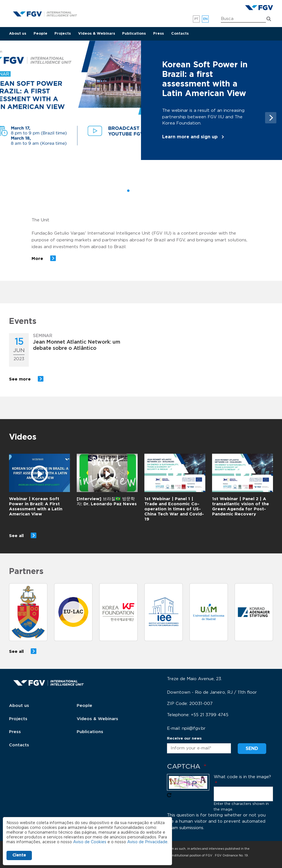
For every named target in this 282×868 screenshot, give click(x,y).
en (205, 19)
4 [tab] (154, 191)
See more (20, 379)
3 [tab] (145, 191)
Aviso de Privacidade (147, 842)
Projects (63, 34)
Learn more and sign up (190, 137)
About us (18, 34)
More (37, 259)
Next (271, 118)
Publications (134, 34)
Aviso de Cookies (90, 842)
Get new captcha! (169, 795)
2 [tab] (137, 191)
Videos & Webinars (97, 34)
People (40, 34)
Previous (13, 118)
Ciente (19, 855)
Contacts (180, 34)
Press (158, 34)
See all (16, 536)
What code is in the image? (242, 777)
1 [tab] (128, 191)
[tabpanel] (141, 100)
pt (196, 19)
